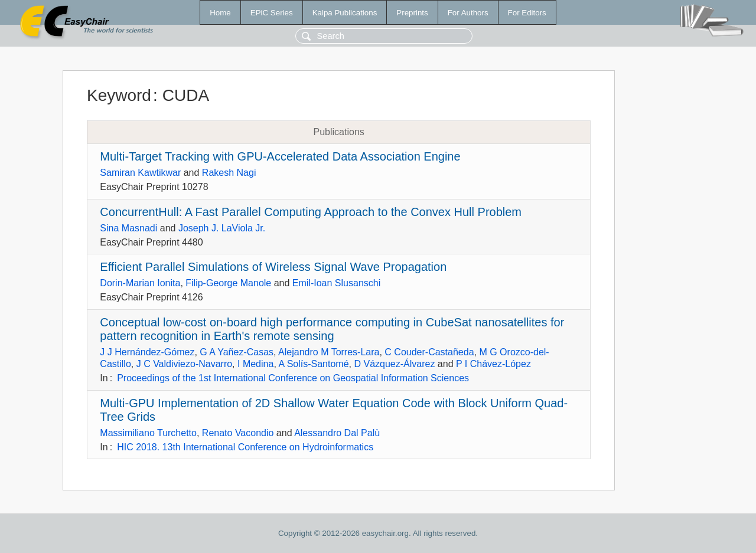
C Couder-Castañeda (429, 352)
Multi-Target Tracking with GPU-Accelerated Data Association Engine (280, 156)
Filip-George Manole (228, 283)
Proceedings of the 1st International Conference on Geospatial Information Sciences (293, 378)
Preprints (412, 13)
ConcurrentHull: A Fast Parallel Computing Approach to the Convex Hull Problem (311, 212)
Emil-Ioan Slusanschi (336, 283)
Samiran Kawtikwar (140, 173)
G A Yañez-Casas (237, 352)
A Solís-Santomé (313, 364)
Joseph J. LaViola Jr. (222, 228)
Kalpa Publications (345, 13)
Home (220, 13)
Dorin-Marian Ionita (140, 283)
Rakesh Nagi (229, 173)
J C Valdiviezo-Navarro (184, 364)
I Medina (255, 364)
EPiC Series (272, 13)
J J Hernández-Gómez (147, 352)
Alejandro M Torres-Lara (329, 352)
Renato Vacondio (238, 433)
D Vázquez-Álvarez (394, 364)
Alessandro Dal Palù (337, 433)
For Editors (527, 13)
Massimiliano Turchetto (148, 433)
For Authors (468, 13)
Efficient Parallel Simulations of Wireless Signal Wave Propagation (273, 267)
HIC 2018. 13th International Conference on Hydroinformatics (245, 447)
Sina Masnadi (128, 228)
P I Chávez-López (493, 364)
